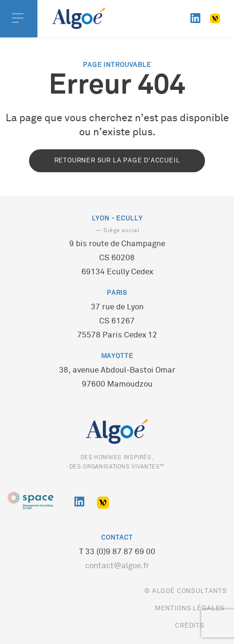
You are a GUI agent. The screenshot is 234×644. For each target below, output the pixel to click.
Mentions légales (190, 609)
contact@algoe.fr (117, 566)
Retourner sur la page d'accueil (117, 161)
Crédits (190, 626)
